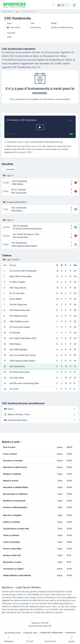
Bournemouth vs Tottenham (15, 494)
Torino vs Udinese (11, 535)
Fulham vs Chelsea (12, 522)
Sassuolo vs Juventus (13, 461)
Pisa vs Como (9, 447)
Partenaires (70, 633)
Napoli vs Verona (11, 481)
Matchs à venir (12, 442)
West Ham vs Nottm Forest (15, 467)
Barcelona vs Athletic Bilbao (16, 487)
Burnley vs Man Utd (12, 555)
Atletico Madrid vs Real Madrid (17, 575)
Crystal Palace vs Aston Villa (16, 529)
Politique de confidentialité (51, 633)
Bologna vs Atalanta (12, 474)
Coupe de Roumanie (16, 202)
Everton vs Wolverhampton (15, 507)
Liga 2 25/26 (12, 260)
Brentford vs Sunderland (14, 501)
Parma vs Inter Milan (12, 549)
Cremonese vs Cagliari (13, 569)
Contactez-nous (30, 633)
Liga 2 (9, 175)
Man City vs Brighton (12, 515)
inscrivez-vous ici (54, 142)
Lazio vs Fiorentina (11, 542)
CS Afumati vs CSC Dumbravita (21, 120)
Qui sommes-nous (12, 633)
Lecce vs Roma (10, 454)
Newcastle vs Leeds (12, 562)
